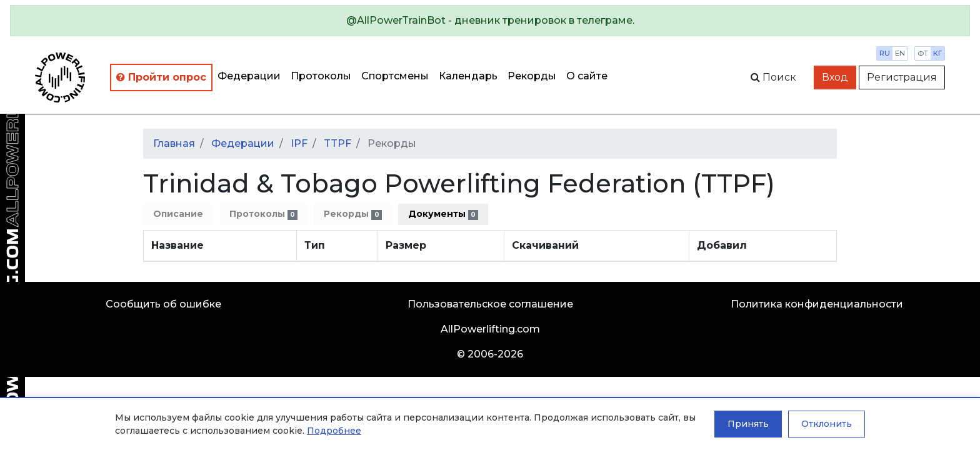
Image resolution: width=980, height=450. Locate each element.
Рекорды (532, 76)
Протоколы (321, 76)
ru (885, 53)
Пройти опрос (161, 77)
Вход (835, 77)
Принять (748, 424)
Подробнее (334, 431)
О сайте (587, 76)
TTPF (337, 143)
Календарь (468, 76)
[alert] (490, 21)
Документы (443, 214)
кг (937, 53)
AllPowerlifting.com (490, 329)
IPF (299, 143)
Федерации (249, 76)
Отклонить (827, 424)
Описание (178, 214)
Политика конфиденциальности (817, 304)
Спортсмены (395, 76)
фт (923, 53)
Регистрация (902, 77)
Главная (174, 143)
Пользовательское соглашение (490, 304)
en (900, 53)
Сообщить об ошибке (163, 304)
